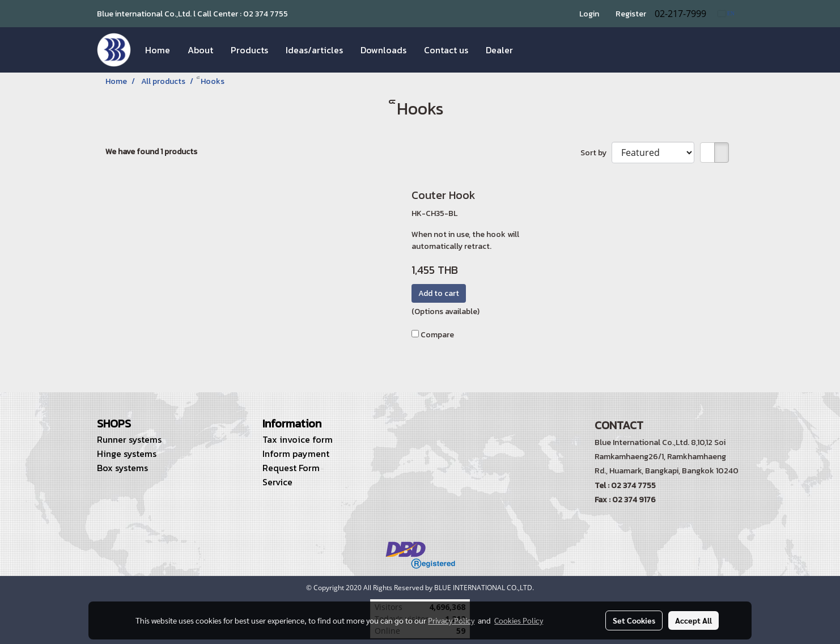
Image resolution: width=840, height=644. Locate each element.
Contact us (446, 50)
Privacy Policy (451, 620)
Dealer (499, 50)
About (200, 50)
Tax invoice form (298, 439)
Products (249, 50)
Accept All (693, 620)
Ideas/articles (314, 50)
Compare (437, 335)
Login (589, 14)
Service (277, 482)
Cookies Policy (519, 620)
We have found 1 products (151, 152)
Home (158, 50)
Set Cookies (634, 620)
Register (631, 14)
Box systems (122, 468)
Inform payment (296, 454)
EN (726, 13)
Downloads (383, 50)
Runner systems (129, 439)
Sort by (596, 153)
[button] (532, 50)
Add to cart (439, 293)
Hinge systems (127, 454)
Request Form (291, 468)
